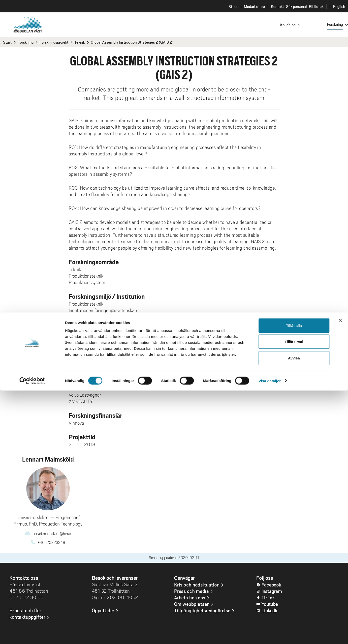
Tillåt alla (294, 579)
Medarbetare (254, 6)
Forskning (26, 42)
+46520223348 (51, 543)
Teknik (80, 42)
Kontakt (277, 6)
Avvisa (294, 611)
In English (337, 6)
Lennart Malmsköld (88, 332)
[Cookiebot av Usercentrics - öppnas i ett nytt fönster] (32, 634)
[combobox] (315, 24)
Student (235, 6)
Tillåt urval (294, 595)
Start (7, 42)
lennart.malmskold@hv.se (51, 534)
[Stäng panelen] (340, 574)
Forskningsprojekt (54, 42)
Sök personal (296, 6)
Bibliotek (316, 6)
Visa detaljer (269, 634)
